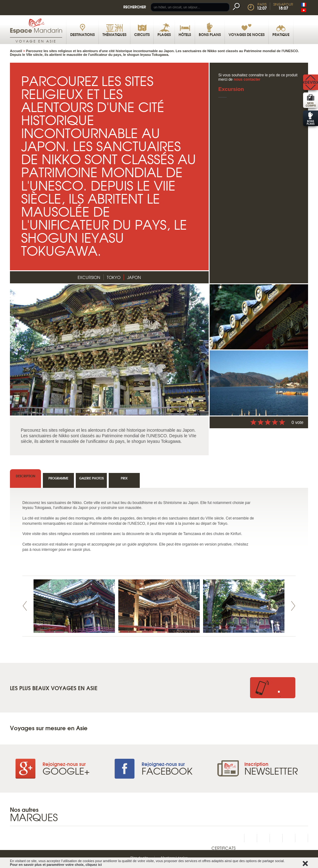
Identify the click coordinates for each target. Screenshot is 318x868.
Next (293, 606)
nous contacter (247, 79)
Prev (25, 606)
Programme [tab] (58, 478)
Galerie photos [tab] (91, 478)
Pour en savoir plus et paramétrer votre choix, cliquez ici (56, 865)
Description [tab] (25, 476)
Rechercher (135, 7)
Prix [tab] (124, 478)
